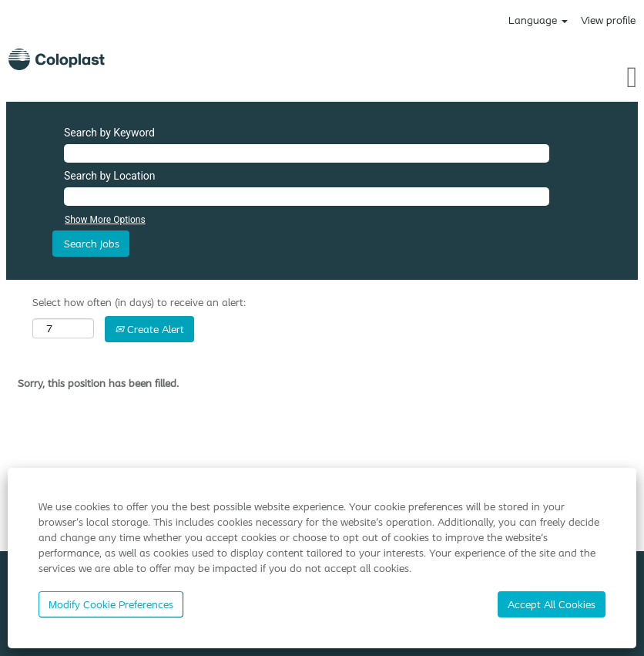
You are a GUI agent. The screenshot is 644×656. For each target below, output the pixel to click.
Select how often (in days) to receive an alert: (139, 302)
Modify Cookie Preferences (111, 604)
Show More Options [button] (105, 220)
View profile (608, 20)
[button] (537, 77)
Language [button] (538, 20)
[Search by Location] (307, 197)
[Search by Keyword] (307, 153)
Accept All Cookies (552, 604)
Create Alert (149, 329)
